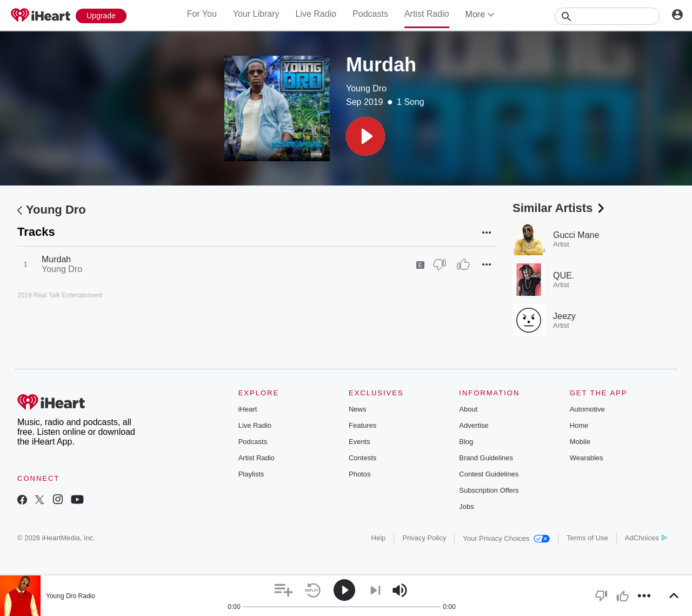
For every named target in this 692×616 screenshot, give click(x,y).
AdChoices (646, 538)
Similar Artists (560, 208)
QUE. (564, 276)
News (358, 409)
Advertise (474, 425)
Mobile (580, 442)
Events (360, 442)
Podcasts (370, 14)
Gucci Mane (576, 235)
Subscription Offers (489, 490)
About (468, 409)
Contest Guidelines (489, 474)
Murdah (56, 259)
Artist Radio (427, 14)
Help (379, 538)
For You (202, 14)
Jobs (466, 506)
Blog (466, 442)
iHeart (248, 409)
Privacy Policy (424, 538)
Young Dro (366, 88)
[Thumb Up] (463, 264)
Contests (362, 458)
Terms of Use (587, 538)
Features (362, 425)
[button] (365, 136)
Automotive (587, 409)
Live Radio (316, 14)
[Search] (607, 16)
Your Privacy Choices (506, 538)
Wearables (587, 458)
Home (579, 425)
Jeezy (564, 316)
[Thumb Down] (440, 264)
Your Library (256, 14)
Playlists (251, 474)
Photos (360, 474)
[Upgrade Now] (101, 16)
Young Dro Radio (71, 596)
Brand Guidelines (486, 458)
